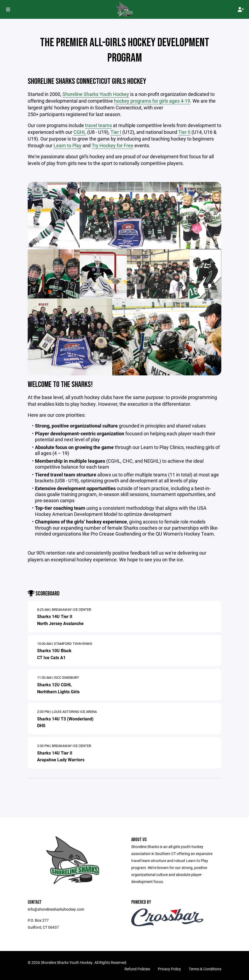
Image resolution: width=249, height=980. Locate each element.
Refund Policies (137, 969)
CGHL (80, 132)
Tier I (116, 132)
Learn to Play (67, 145)
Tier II (184, 132)
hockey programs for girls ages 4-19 (152, 101)
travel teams (98, 125)
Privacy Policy (169, 969)
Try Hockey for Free (113, 145)
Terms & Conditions (205, 969)
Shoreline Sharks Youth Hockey (96, 94)
